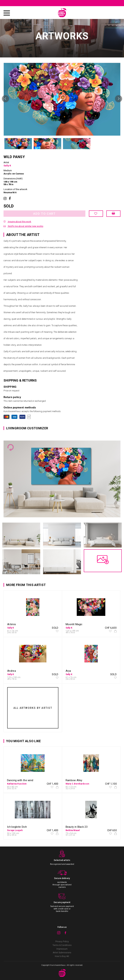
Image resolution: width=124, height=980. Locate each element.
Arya (68, 671)
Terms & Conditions (62, 945)
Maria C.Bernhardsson (77, 784)
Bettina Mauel (73, 830)
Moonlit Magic (74, 624)
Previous (5, 99)
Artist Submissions (62, 953)
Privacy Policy (62, 942)
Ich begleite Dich (17, 827)
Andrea (12, 671)
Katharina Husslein (17, 784)
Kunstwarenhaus (58, 965)
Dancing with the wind (20, 780)
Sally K (7, 166)
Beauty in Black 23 (77, 827)
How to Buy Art (62, 956)
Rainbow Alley (74, 780)
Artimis (12, 624)
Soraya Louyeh (15, 830)
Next (119, 99)
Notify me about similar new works (23, 226)
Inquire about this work (17, 222)
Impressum (62, 949)
